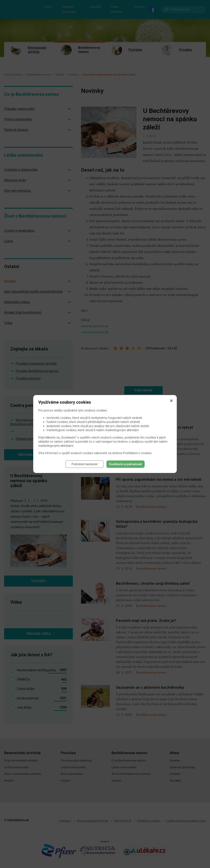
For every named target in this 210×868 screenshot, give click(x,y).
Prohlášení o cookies (137, 453)
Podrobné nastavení (85, 464)
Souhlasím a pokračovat (126, 464)
